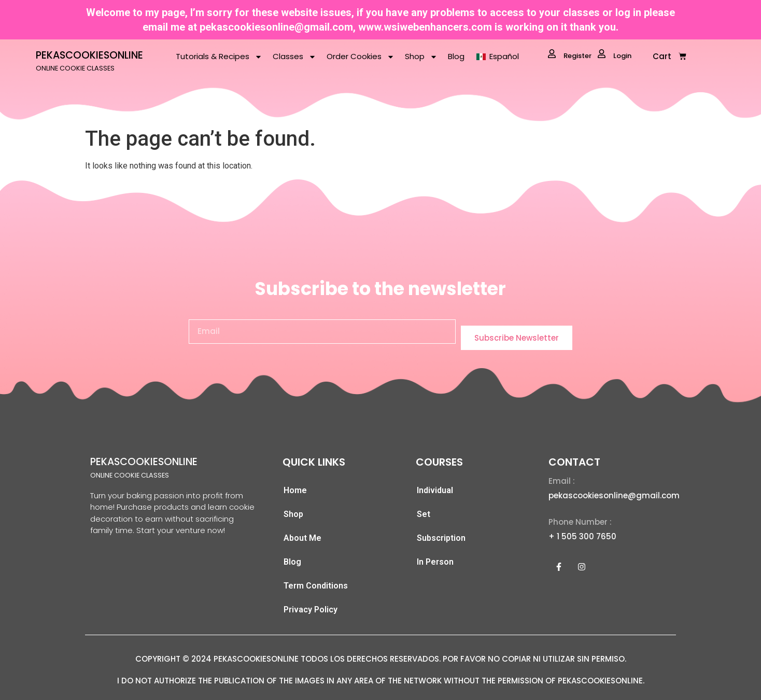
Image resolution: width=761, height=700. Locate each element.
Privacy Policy (311, 610)
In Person (435, 562)
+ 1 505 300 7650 (582, 536)
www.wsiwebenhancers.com (425, 27)
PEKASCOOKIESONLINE (89, 55)
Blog (456, 56)
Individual (435, 490)
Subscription (441, 538)
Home (295, 490)
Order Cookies (361, 57)
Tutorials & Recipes (219, 57)
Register (570, 55)
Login (615, 55)
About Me (302, 538)
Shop (421, 57)
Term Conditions (316, 586)
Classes (294, 57)
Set (424, 514)
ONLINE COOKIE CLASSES (75, 68)
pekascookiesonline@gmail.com (276, 27)
